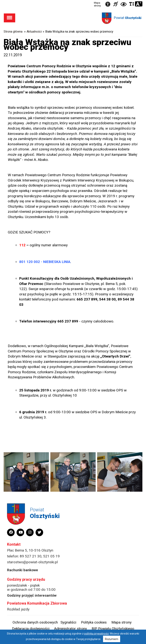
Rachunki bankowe (23, 570)
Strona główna (13, 32)
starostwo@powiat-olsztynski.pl (32, 562)
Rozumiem (112, 639)
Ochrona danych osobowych (35, 622)
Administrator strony (71, 629)
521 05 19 (51, 556)
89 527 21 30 (31, 556)
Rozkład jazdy (18, 609)
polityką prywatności (96, 634)
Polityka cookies (94, 622)
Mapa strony (97, 4)
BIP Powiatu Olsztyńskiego (113, 629)
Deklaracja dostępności (31, 629)
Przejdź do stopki (73, 0)
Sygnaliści (68, 622)
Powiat (128, 18)
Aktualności (34, 32)
